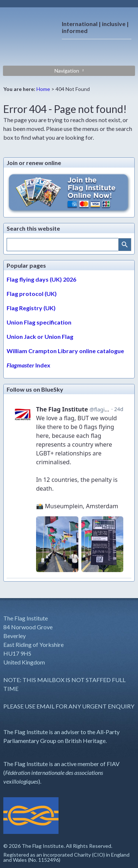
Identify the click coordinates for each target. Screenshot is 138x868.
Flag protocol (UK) (32, 294)
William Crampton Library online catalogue (65, 351)
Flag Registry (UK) (31, 308)
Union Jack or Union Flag (40, 336)
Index (29, 365)
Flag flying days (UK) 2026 (41, 279)
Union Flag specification (39, 322)
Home (43, 89)
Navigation (67, 71)
